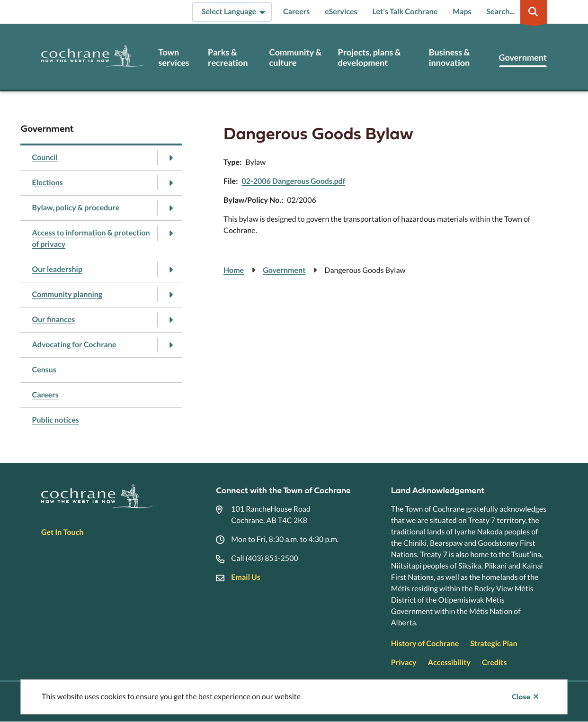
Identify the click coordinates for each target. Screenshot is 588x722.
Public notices (55, 420)
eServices (341, 12)
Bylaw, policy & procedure (76, 208)
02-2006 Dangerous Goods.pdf (293, 181)
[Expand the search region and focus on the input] (515, 12)
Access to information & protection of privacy (91, 239)
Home (234, 270)
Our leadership (57, 269)
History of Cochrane (425, 644)
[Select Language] (232, 12)
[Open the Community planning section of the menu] (170, 295)
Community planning (67, 294)
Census (44, 370)
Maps (462, 12)
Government (523, 58)
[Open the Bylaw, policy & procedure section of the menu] (170, 208)
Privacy (404, 663)
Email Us (245, 577)
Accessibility (449, 663)
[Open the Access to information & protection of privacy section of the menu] (170, 233)
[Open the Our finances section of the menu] (170, 320)
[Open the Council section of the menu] (170, 158)
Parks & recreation (228, 58)
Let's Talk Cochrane (405, 12)
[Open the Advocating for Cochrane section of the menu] (170, 345)
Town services (174, 58)
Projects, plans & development (369, 58)
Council (45, 158)
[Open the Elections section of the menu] (170, 183)
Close (521, 697)
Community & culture (296, 58)
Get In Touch (62, 532)
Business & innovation (450, 58)
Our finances (53, 320)
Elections (47, 183)
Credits (494, 663)
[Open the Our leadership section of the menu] (170, 270)
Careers (296, 12)
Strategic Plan (494, 644)
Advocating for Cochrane (74, 345)
